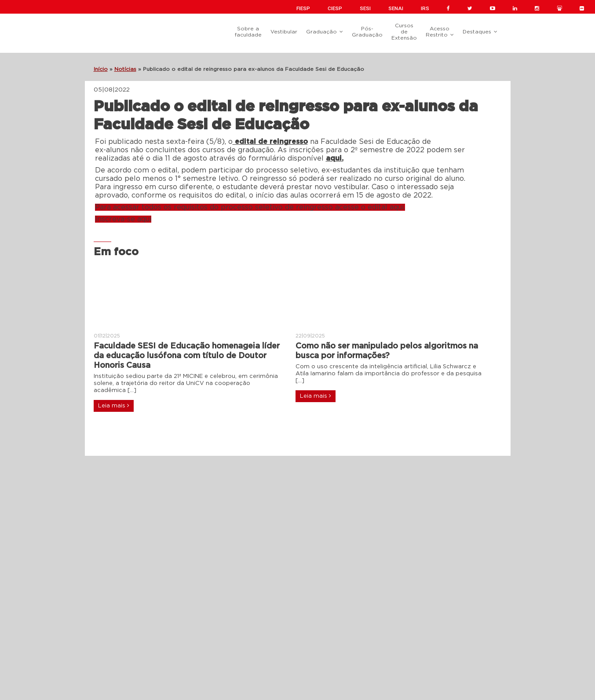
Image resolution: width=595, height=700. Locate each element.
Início (101, 69)
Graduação (321, 32)
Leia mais (114, 406)
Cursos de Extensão (404, 32)
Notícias (125, 69)
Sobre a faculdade (248, 32)
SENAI (396, 8)
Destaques (477, 32)
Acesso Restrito (438, 32)
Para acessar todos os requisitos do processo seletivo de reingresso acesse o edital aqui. (250, 207)
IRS (425, 8)
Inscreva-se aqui (123, 219)
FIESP (303, 8)
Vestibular (284, 32)
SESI (365, 8)
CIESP (335, 8)
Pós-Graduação (367, 32)
